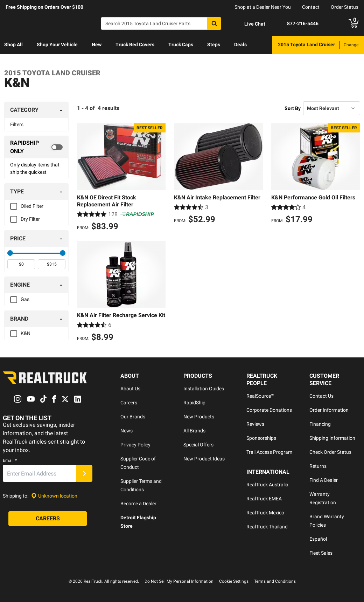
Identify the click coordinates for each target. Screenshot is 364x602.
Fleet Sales (321, 553)
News (127, 431)
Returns (318, 466)
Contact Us (321, 396)
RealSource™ (260, 396)
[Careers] (48, 519)
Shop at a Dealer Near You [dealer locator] (263, 7)
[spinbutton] (21, 264)
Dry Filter (30, 219)
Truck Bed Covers (135, 45)
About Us (130, 389)
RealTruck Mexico (265, 513)
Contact (311, 7)
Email (10, 461)
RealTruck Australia (267, 485)
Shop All (13, 45)
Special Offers (198, 445)
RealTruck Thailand (267, 527)
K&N (26, 333)
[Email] (40, 474)
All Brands (194, 431)
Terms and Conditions (275, 581)
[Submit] (84, 474)
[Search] (161, 23)
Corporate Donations (269, 410)
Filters (17, 124)
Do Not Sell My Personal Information (179, 581)
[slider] (10, 253)
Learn (11, 63)
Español (318, 539)
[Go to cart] (353, 23)
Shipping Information (332, 438)
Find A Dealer (324, 480)
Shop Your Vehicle (57, 45)
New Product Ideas (204, 459)
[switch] (36, 147)
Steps (214, 45)
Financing (320, 424)
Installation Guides (204, 389)
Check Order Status (330, 452)
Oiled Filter (32, 206)
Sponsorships (261, 438)
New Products (199, 417)
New (97, 45)
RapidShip (194, 403)
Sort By (293, 108)
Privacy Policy (135, 445)
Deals (240, 45)
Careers (129, 403)
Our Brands (133, 417)
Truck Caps (181, 45)
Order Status (345, 7)
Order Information (329, 410)
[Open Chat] (249, 24)
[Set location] (54, 496)
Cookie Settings (234, 581)
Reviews (255, 424)
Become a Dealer (138, 504)
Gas (25, 299)
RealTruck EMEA (264, 499)
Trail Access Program (269, 452)
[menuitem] (13, 45)
